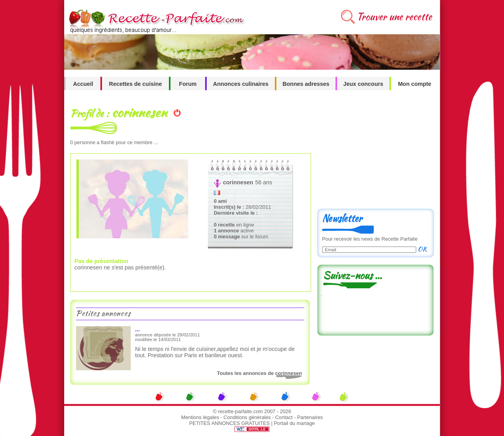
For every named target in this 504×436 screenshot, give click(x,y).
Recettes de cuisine (135, 84)
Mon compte (415, 84)
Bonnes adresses (306, 84)
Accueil (83, 84)
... (137, 329)
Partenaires (310, 417)
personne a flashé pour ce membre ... (114, 142)
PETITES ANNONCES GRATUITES (230, 423)
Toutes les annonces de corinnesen (259, 373)
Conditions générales (247, 417)
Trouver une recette (394, 17)
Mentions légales (200, 417)
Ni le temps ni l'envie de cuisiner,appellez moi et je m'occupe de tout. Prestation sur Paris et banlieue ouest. (215, 352)
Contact (284, 417)
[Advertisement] (375, 152)
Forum (188, 84)
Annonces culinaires (241, 84)
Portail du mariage (295, 423)
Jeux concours (363, 84)
